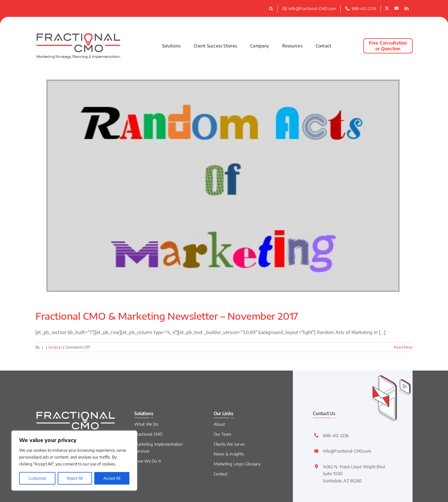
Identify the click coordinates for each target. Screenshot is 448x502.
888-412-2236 (336, 435)
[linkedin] (407, 9)
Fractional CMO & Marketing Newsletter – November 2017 (167, 316)
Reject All (75, 478)
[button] (272, 9)
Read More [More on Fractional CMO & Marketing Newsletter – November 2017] (403, 347)
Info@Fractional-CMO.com (347, 451)
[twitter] (387, 9)
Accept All (112, 478)
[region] (74, 461)
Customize (37, 478)
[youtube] (397, 9)
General (55, 347)
